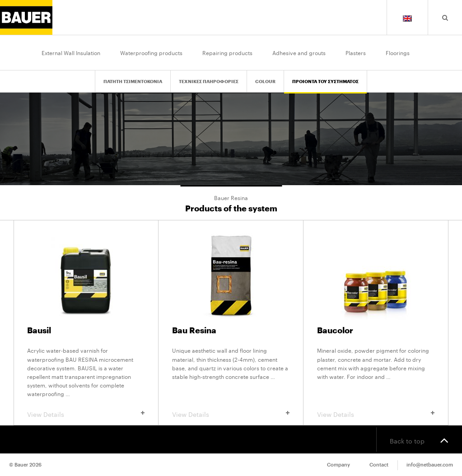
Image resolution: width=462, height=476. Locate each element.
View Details (86, 414)
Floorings (398, 52)
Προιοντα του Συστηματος (325, 82)
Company (338, 465)
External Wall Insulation (71, 52)
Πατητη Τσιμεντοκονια (133, 82)
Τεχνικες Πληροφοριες (209, 82)
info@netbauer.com (430, 465)
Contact (379, 465)
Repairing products (227, 52)
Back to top (419, 440)
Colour (265, 82)
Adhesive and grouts (299, 52)
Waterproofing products (151, 52)
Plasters (356, 52)
